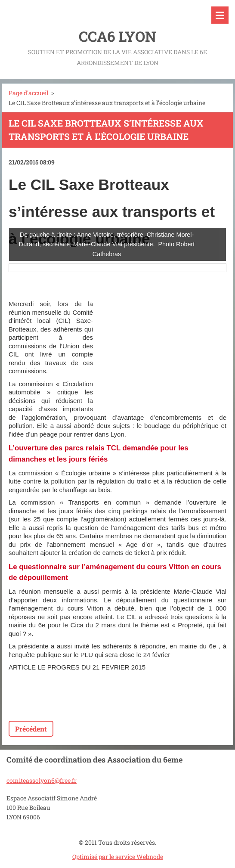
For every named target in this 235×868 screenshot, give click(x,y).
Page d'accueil (28, 93)
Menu (220, 15)
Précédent (31, 729)
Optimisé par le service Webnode (118, 857)
